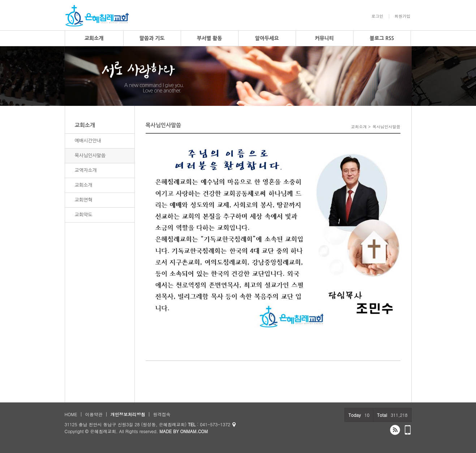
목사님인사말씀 (90, 156)
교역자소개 (86, 170)
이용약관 (94, 414)
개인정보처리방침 (128, 414)
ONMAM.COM (194, 431)
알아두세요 (267, 38)
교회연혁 (84, 200)
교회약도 (84, 215)
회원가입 (403, 16)
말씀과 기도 (152, 38)
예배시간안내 (88, 141)
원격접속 (162, 414)
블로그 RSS (382, 38)
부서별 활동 (210, 38)
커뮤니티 (324, 38)
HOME (71, 414)
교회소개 (94, 38)
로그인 (378, 16)
